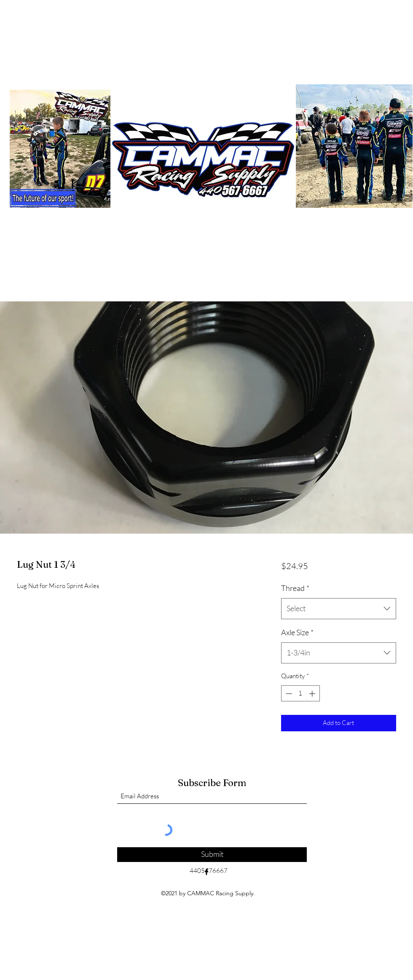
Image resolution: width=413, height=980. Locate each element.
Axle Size (297, 632)
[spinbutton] (300, 694)
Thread (295, 588)
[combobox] (339, 609)
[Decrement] (288, 694)
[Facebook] (206, 872)
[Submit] (212, 855)
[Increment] (313, 694)
